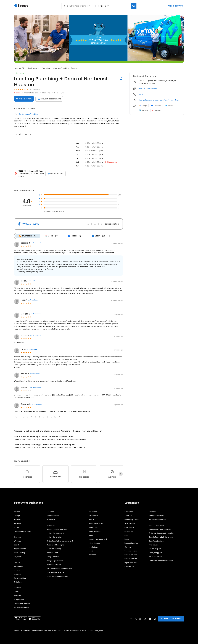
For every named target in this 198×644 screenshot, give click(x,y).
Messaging (18, 566)
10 (55, 416)
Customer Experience (55, 572)
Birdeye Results (131, 558)
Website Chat (52, 552)
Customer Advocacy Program (161, 560)
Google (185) (51, 236)
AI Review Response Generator (161, 533)
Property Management (98, 539)
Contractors (33, 68)
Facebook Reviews (54, 564)
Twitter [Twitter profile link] (169, 106)
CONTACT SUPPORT (171, 618)
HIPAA (60, 630)
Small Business (53, 515)
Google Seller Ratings (23, 531)
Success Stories (131, 550)
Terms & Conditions (22, 630)
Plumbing (46, 68)
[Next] (121, 474)
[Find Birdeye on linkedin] (140, 618)
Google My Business (55, 560)
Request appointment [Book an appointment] (49, 99)
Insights (17, 574)
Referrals (18, 523)
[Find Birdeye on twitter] (136, 618)
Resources (129, 531)
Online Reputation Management (60, 540)
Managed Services (156, 515)
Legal (91, 535)
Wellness (92, 554)
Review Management (55, 533)
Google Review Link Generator (161, 536)
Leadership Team (132, 519)
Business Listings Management (59, 568)
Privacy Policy (37, 630)
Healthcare (93, 527)
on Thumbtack (36, 242)
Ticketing (18, 582)
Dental (91, 519)
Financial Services (96, 523)
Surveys (17, 570)
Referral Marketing (54, 548)
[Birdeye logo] (22, 6)
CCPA (66, 630)
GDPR (54, 630)
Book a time (129, 527)
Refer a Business (156, 556)
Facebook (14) (74, 236)
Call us (141, 94)
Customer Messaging (55, 544)
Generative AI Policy (78, 630)
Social (16, 544)
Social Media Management (57, 576)
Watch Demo (130, 523)
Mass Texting (19, 552)
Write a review (176, 6)
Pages (17, 527)
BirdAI (16, 591)
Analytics (18, 595)
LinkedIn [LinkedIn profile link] (143, 110)
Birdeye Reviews (131, 554)
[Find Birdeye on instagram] (145, 618)
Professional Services (157, 519)
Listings (17, 515)
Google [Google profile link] (143, 106)
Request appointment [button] (147, 89)
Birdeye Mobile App (22, 607)
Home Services (95, 531)
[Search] (134, 6)
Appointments (20, 548)
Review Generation (54, 536)
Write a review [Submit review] (24, 99)
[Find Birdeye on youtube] (150, 618)
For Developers (155, 548)
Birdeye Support (155, 552)
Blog (126, 535)
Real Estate (93, 546)
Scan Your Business (157, 540)
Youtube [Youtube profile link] (156, 110)
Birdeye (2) (96, 236)
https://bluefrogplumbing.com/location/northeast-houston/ (159, 100)
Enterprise (51, 519)
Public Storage (94, 543)
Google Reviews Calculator (160, 529)
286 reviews (35, 89)
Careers (128, 546)
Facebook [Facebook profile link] (156, 106)
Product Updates (131, 543)
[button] (59, 416)
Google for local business (57, 529)
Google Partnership (22, 603)
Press (127, 539)
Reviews (17, 519)
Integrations (19, 599)
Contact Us (129, 566)
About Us (128, 515)
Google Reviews (53, 556)
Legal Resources (131, 562)
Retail (91, 550)
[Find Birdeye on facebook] (131, 618)
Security (47, 630)
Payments (18, 556)
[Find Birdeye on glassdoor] (155, 618)
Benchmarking (20, 578)
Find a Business (155, 544)
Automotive (93, 515)
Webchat (18, 540)
